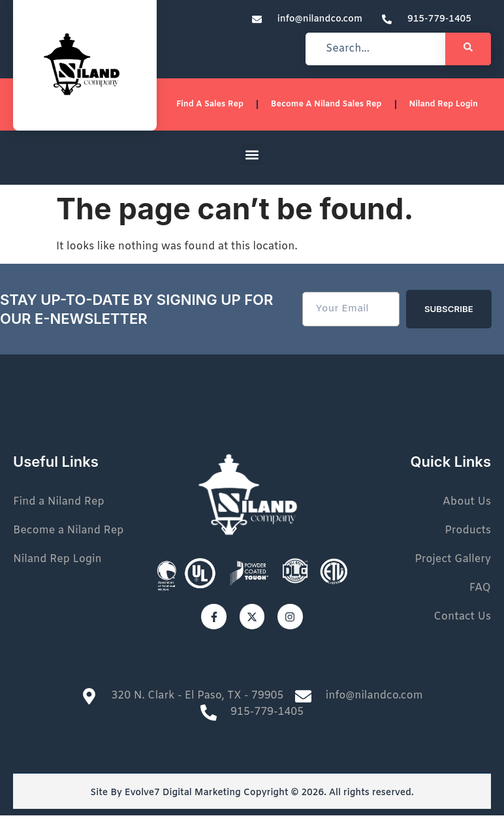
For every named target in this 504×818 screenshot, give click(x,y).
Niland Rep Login (445, 106)
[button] (252, 158)
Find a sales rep (217, 106)
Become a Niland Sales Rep (331, 106)
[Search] (468, 49)
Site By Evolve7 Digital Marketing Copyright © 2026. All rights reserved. (252, 796)
